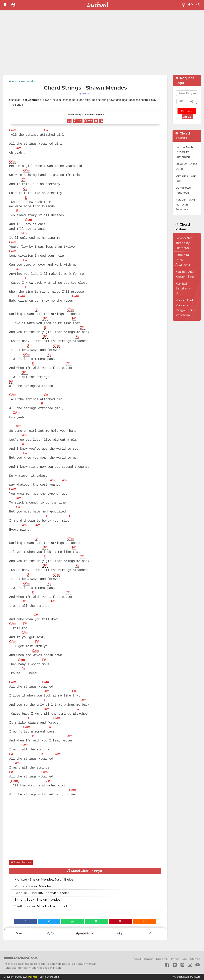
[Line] (97, 921)
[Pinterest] (121, 921)
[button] (144, 921)
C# (46, 131)
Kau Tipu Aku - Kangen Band (185, 274)
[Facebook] (25, 921)
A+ (19, 934)
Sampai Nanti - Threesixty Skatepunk (185, 152)
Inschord (33, 977)
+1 (120, 933)
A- (50, 934)
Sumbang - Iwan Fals (186, 178)
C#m (71, 310)
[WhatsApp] (73, 921)
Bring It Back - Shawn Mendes (37, 900)
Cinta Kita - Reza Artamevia (183, 260)
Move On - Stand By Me (186, 166)
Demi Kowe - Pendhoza (184, 190)
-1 (152, 933)
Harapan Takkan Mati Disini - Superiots (186, 204)
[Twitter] (49, 921)
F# (74, 319)
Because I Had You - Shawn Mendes (42, 893)
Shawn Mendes (22, 862)
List (187, 117)
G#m (13, 131)
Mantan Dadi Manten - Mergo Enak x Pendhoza (185, 308)
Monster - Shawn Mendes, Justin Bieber (44, 879)
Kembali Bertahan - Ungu (183, 289)
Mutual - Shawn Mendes (33, 886)
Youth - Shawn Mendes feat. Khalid (41, 906)
